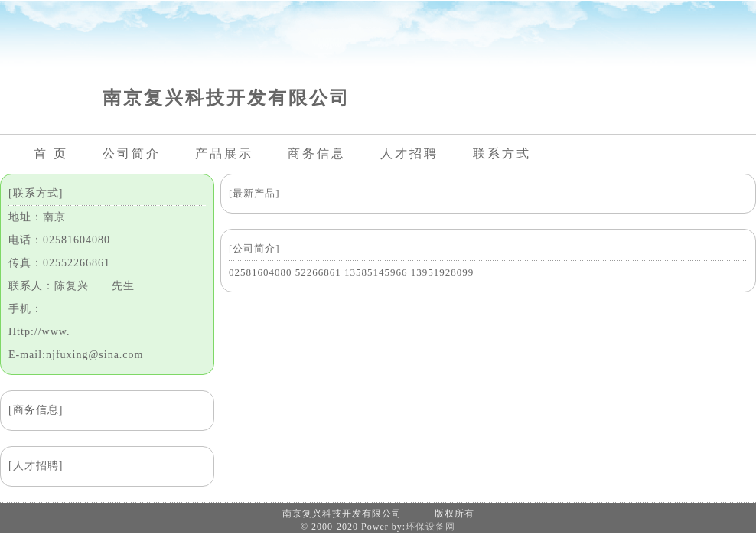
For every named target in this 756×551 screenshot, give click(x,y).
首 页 (51, 153)
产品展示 (224, 153)
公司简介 (132, 153)
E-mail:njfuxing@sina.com (76, 355)
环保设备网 (430, 527)
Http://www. (39, 332)
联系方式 (502, 153)
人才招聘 (409, 153)
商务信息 (317, 153)
